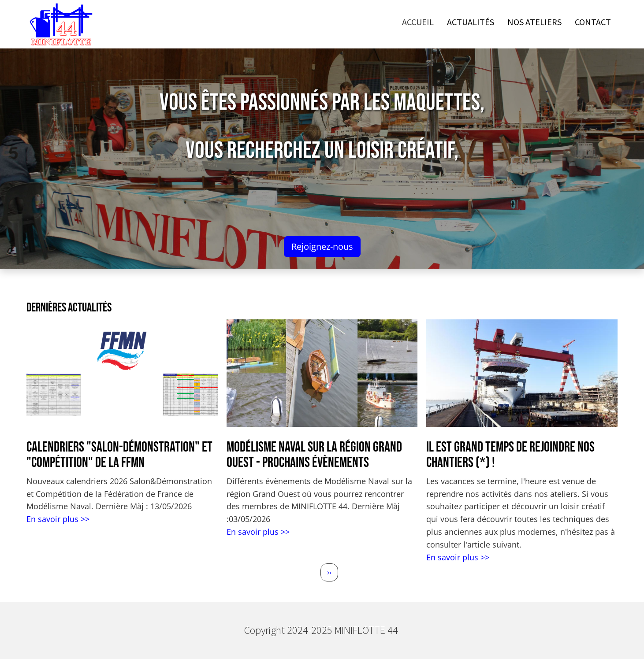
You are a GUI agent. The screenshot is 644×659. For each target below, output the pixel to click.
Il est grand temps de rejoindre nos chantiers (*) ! (510, 455)
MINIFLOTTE (367, 630)
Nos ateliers (534, 22)
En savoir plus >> (58, 519)
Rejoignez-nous (322, 246)
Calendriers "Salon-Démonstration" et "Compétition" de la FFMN (119, 455)
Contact (593, 22)
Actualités (471, 22)
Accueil (418, 22)
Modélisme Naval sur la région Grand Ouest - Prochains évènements (314, 455)
